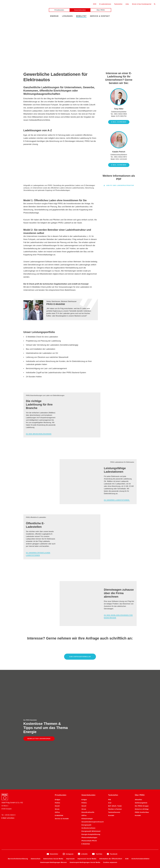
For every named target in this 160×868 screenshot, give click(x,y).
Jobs (127, 4)
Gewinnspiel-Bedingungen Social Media (85, 774)
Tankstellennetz (114, 724)
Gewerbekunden (80, 10)
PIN (109, 711)
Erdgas (58, 711)
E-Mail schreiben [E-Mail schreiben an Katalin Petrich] (119, 165)
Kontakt (111, 727)
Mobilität (81, 16)
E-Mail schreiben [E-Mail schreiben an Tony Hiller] (119, 122)
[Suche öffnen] (155, 4)
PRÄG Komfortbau (142, 724)
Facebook (114, 766)
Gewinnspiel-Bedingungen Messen (53, 774)
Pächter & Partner (115, 721)
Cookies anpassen (110, 774)
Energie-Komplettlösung (91, 746)
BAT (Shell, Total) (115, 718)
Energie (54, 16)
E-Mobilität (59, 727)
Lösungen (67, 16)
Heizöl (57, 718)
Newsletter (54, 766)
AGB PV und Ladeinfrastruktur (119, 186)
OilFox (57, 724)
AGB (127, 770)
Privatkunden (59, 10)
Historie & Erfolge (142, 721)
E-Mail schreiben (8, 730)
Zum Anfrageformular (80, 657)
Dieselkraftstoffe (88, 724)
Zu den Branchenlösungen (39, 434)
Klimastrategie (87, 730)
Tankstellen (118, 4)
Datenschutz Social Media (53, 770)
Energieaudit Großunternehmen (88, 738)
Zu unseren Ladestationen (117, 500)
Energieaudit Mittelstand (91, 743)
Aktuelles (139, 711)
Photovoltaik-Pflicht (89, 752)
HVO (95, 4)
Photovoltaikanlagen (89, 749)
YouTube (99, 766)
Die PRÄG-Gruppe (142, 718)
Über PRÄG (101, 10)
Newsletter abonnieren (39, 694)
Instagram (70, 766)
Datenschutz (36, 770)
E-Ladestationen (105, 4)
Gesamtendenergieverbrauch (93, 733)
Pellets (58, 714)
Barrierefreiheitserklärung (18, 770)
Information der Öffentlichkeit (111, 770)
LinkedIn (84, 766)
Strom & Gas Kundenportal (142, 4)
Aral (110, 714)
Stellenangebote (141, 714)
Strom (57, 721)
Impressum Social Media (87, 770)
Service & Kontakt (100, 16)
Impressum (70, 770)
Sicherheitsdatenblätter (140, 770)
